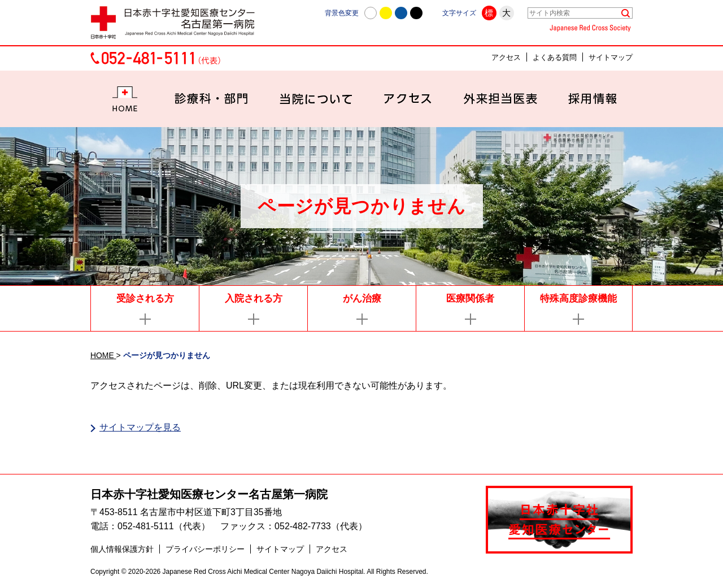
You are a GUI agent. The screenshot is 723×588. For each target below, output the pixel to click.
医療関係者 (470, 299)
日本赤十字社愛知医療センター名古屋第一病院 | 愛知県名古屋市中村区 (178, 23)
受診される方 (145, 299)
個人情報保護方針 (122, 549)
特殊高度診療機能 (578, 299)
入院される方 (254, 299)
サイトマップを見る (140, 427)
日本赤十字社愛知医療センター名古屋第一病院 (209, 494)
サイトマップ (611, 57)
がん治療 (362, 299)
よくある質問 (555, 57)
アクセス (506, 57)
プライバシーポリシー (205, 549)
